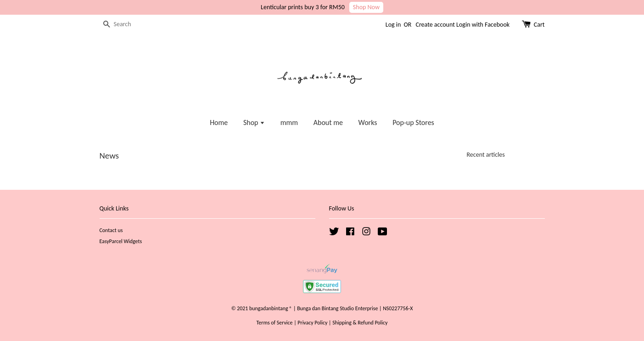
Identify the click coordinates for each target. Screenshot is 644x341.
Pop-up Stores (413, 122)
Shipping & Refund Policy (360, 323)
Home (219, 122)
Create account (435, 25)
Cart (539, 25)
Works (368, 122)
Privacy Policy (312, 323)
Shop (254, 122)
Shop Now (366, 7)
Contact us (111, 230)
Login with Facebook (483, 25)
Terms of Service (275, 323)
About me (328, 122)
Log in (393, 25)
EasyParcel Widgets (121, 241)
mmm (289, 122)
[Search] (127, 25)
